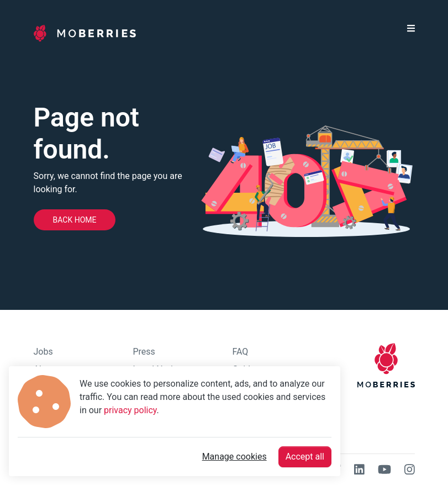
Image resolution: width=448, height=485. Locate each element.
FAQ (241, 352)
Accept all (305, 457)
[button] (411, 33)
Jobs (43, 352)
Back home (75, 220)
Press (144, 352)
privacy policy (130, 410)
